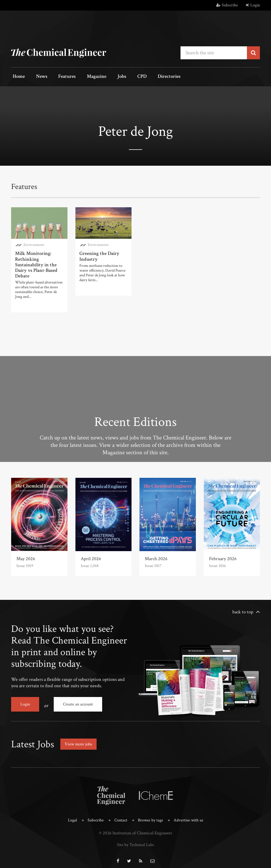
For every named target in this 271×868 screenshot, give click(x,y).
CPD (130, 77)
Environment (34, 244)
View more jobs (80, 740)
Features (62, 77)
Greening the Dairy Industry (98, 255)
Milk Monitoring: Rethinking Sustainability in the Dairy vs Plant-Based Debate (35, 263)
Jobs (112, 77)
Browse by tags (151, 816)
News (38, 77)
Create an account (78, 702)
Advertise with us (190, 816)
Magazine (89, 77)
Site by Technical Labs (135, 840)
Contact (120, 816)
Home (18, 77)
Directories (155, 77)
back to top (243, 610)
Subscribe (227, 5)
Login (253, 5)
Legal (71, 816)
